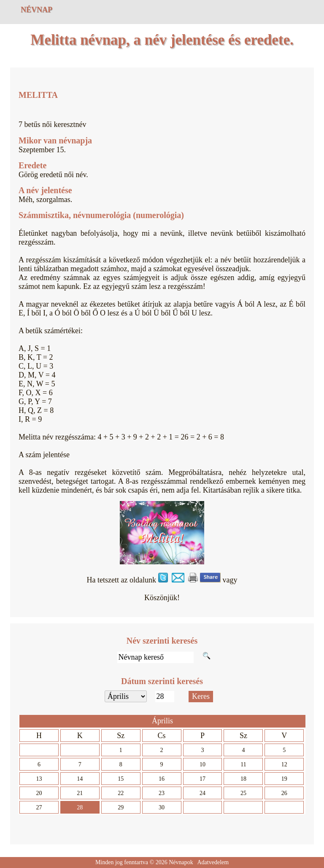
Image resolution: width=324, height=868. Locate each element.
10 (202, 764)
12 (284, 764)
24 (202, 793)
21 (80, 793)
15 (121, 779)
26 (284, 793)
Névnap (36, 10)
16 (162, 779)
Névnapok (181, 862)
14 (80, 779)
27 (39, 807)
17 (202, 779)
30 (162, 807)
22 (121, 793)
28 (80, 807)
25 (243, 793)
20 (39, 793)
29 (121, 807)
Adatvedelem (213, 862)
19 (284, 779)
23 (162, 793)
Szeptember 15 (41, 150)
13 (39, 779)
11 (243, 764)
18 (243, 779)
